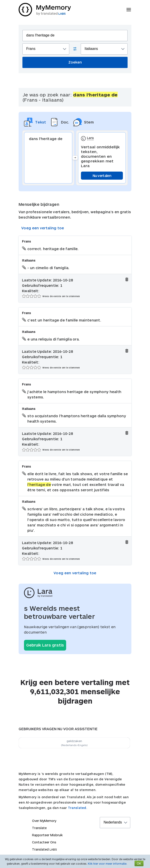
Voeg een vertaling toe (43, 228)
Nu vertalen (102, 176)
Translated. (78, 808)
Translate (39, 828)
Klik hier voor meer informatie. (108, 864)
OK (139, 863)
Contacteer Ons (44, 842)
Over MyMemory (44, 821)
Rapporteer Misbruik (47, 835)
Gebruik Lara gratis (45, 645)
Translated (45, 849)
